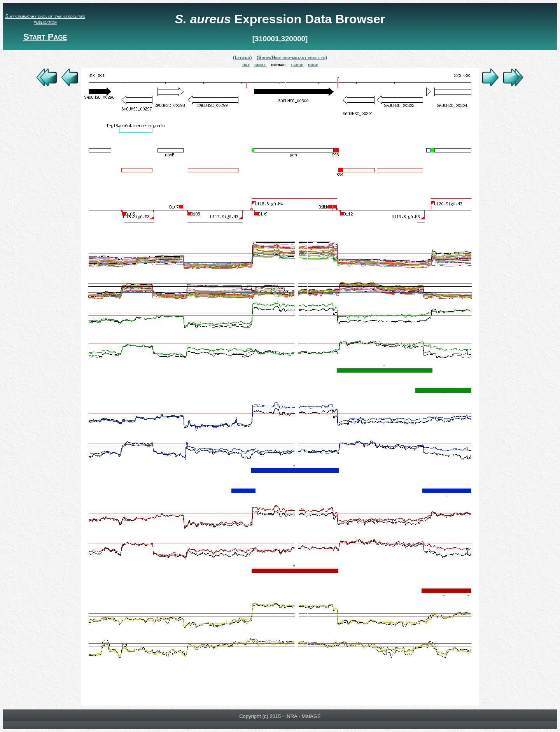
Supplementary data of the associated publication (45, 19)
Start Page (45, 37)
